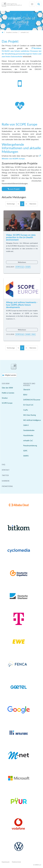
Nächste (33, 204)
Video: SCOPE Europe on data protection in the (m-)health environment (21, 237)
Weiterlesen (22, 262)
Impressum (6, 862)
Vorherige (11, 204)
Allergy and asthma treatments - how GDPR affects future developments (22, 305)
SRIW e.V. (38, 865)
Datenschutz (16, 862)
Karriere (6, 481)
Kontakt (6, 470)
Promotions (7, 486)
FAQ (3, 465)
